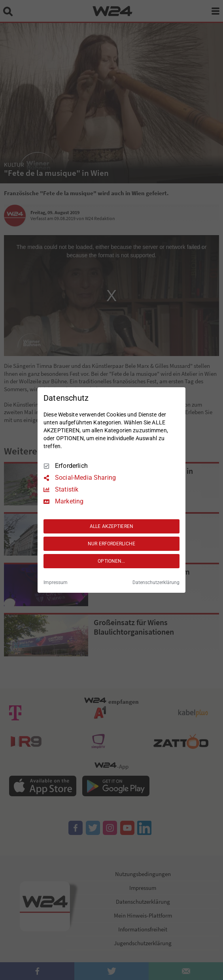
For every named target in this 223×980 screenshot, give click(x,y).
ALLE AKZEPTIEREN (111, 526)
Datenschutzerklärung (156, 582)
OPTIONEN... (111, 561)
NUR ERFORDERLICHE (111, 544)
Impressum (56, 582)
